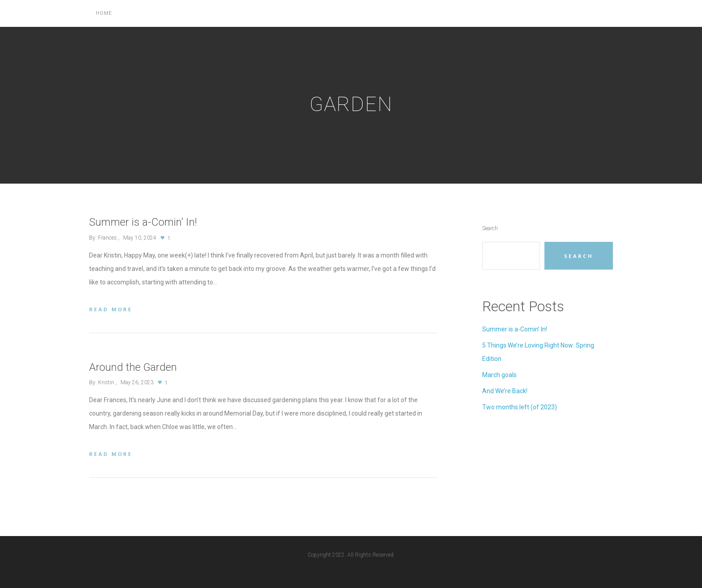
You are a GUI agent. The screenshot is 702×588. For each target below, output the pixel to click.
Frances (107, 238)
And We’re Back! (505, 391)
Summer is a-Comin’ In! (515, 329)
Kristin (106, 382)
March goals (499, 375)
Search (490, 228)
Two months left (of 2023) (520, 407)
